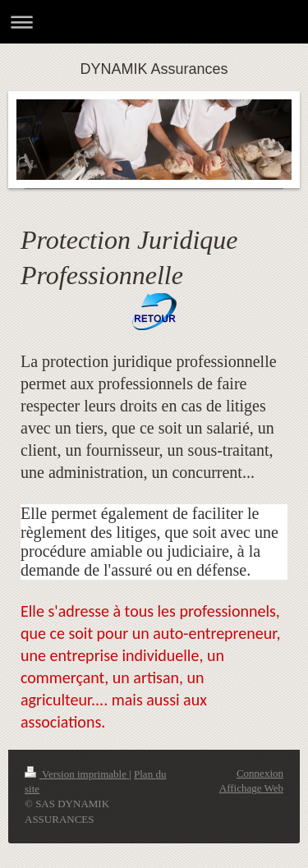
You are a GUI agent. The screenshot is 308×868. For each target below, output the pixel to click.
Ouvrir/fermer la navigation (154, 22)
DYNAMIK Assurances (154, 69)
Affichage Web (251, 788)
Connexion (260, 773)
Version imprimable (77, 774)
